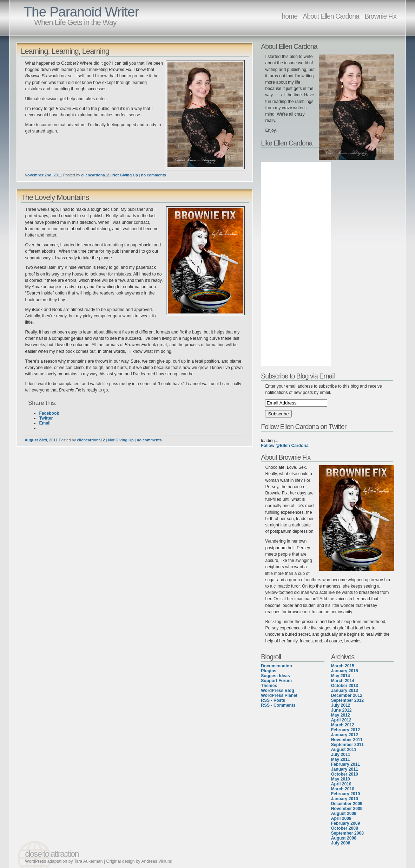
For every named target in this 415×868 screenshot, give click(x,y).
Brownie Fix (380, 16)
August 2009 (344, 814)
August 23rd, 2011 (41, 440)
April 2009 (341, 818)
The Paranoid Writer (81, 12)
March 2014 (343, 681)
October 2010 (345, 774)
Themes (269, 686)
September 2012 (347, 700)
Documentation (276, 666)
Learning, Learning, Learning (65, 51)
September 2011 (347, 745)
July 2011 (341, 754)
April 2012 (341, 720)
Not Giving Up (125, 175)
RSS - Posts (273, 700)
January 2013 (345, 691)
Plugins (269, 671)
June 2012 (341, 710)
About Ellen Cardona (331, 16)
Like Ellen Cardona (286, 143)
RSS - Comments (278, 705)
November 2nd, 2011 (43, 175)
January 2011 (345, 769)
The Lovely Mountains (55, 197)
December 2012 (347, 695)
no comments (154, 175)
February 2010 (345, 794)
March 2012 (343, 725)
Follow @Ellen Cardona (285, 446)
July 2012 (341, 705)
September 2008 (347, 833)
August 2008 (344, 838)
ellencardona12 (95, 175)
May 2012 (341, 715)
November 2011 (347, 740)
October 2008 (345, 828)
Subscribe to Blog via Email (298, 376)
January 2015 (345, 671)
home (289, 16)
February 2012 (345, 730)
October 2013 (345, 686)
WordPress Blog (277, 691)
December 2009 (347, 804)
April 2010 (341, 784)
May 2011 (341, 759)
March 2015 (343, 666)
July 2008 (341, 843)
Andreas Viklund (157, 861)
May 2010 (341, 779)
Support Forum (276, 681)
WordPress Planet (279, 695)
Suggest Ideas (275, 676)
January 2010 (345, 799)
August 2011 (344, 750)
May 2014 (341, 676)
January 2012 (345, 735)
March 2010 (343, 789)
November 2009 (347, 809)
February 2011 (345, 764)
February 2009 (345, 823)
